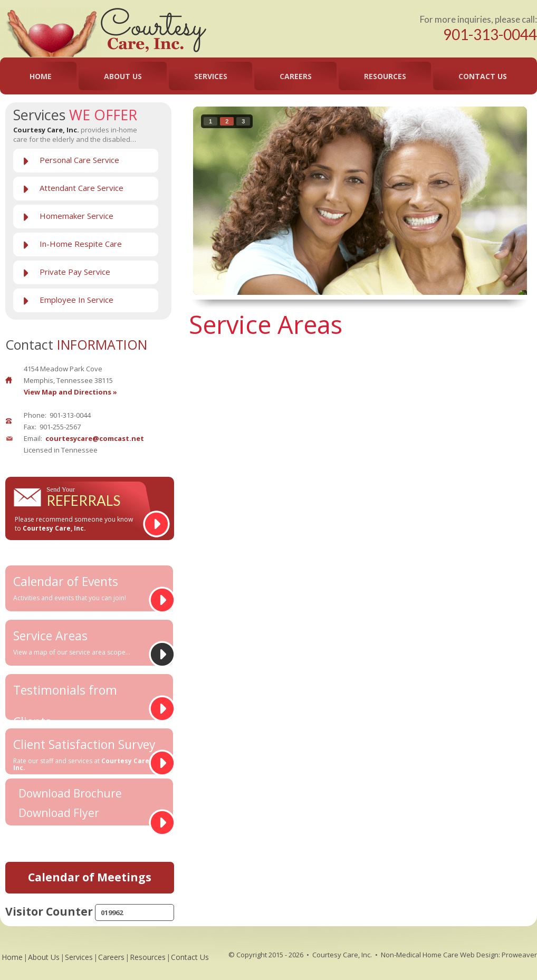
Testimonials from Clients (85, 701)
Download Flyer (59, 813)
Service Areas (85, 642)
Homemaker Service (76, 216)
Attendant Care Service (81, 188)
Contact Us (483, 76)
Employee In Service (76, 300)
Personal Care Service (79, 160)
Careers (296, 76)
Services (211, 76)
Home (41, 76)
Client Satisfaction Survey (85, 754)
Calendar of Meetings (90, 877)
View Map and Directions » (70, 392)
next (497, 199)
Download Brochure (70, 794)
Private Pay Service (75, 272)
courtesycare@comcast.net (95, 438)
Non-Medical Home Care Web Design (440, 955)
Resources (385, 76)
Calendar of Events (85, 588)
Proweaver (519, 955)
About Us (123, 76)
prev (223, 199)
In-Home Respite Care (81, 244)
